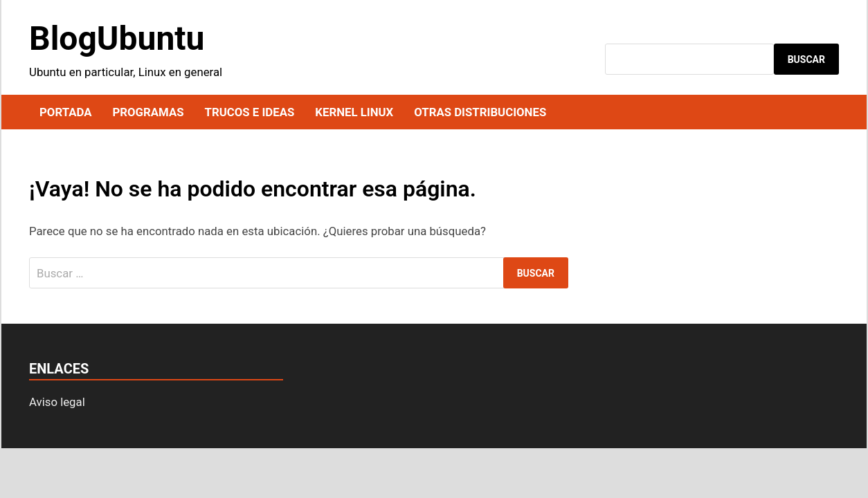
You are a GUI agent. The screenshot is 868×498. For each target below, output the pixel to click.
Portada (65, 112)
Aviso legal (57, 402)
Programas (148, 112)
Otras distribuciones (480, 112)
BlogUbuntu (117, 38)
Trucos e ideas (250, 112)
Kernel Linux (354, 112)
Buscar (806, 59)
